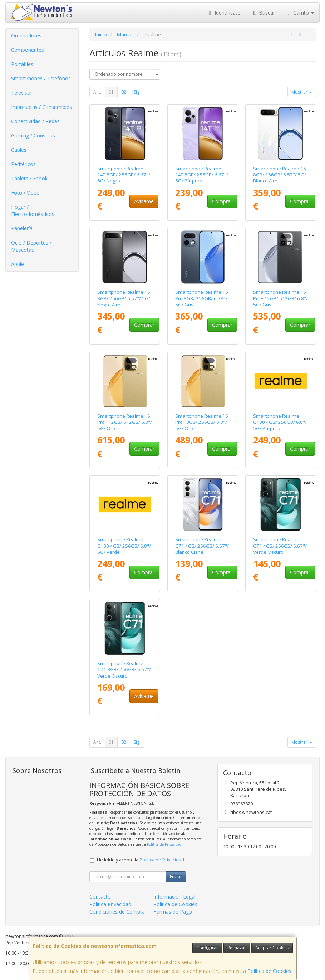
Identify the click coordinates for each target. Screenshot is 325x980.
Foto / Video (25, 193)
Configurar (207, 948)
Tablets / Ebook (29, 178)
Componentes (28, 50)
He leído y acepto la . (141, 860)
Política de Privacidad (164, 844)
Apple (18, 264)
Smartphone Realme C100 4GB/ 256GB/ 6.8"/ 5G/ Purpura (280, 422)
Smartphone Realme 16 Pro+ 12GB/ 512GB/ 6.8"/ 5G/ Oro (125, 422)
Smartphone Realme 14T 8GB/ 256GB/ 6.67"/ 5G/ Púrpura (202, 175)
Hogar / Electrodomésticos (33, 210)
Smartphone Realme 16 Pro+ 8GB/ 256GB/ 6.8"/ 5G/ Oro (202, 422)
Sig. (137, 92)
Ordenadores (26, 36)
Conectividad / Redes (35, 121)
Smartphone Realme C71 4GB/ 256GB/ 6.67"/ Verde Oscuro (280, 546)
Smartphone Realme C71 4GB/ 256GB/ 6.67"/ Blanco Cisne (202, 546)
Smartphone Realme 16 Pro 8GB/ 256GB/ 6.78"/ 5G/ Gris (202, 298)
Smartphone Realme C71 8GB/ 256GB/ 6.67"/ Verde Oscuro (124, 670)
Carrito (300, 13)
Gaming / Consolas (33, 135)
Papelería (22, 228)
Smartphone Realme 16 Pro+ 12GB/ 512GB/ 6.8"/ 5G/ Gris (280, 298)
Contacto (100, 897)
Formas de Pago (173, 912)
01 (111, 92)
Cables (19, 150)
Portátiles (22, 64)
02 (124, 92)
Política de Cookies (269, 971)
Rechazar (237, 948)
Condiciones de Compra (117, 912)
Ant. (97, 92)
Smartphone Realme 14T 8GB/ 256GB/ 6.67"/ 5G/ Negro (124, 175)
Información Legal (174, 897)
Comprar (222, 201)
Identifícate (224, 13)
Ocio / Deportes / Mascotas (31, 246)
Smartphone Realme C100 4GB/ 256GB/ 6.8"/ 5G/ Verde (124, 546)
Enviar (176, 877)
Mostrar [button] (302, 92)
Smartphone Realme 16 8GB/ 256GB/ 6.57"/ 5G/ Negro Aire (124, 298)
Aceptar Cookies (272, 948)
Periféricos (23, 164)
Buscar (263, 13)
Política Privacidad (110, 904)
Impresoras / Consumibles (41, 107)
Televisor (22, 93)
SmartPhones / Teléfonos (41, 78)
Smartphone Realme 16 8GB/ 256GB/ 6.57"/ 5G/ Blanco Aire (280, 175)
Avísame (144, 201)
